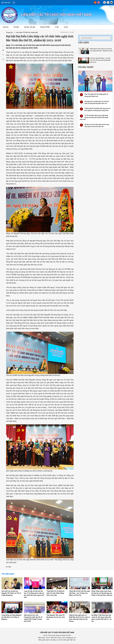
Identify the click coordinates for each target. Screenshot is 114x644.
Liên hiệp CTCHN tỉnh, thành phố (27, 32)
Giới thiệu (16, 27)
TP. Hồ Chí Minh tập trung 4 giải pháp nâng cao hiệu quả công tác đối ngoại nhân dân (94, 117)
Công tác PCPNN (45, 27)
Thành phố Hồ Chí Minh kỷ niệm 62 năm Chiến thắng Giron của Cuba (55, 593)
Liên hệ (66, 27)
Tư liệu (58, 27)
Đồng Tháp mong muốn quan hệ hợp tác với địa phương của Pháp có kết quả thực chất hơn (102, 593)
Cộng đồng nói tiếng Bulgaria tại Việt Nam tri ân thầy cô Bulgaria (11, 617)
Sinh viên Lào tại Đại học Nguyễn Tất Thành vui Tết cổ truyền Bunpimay (11, 593)
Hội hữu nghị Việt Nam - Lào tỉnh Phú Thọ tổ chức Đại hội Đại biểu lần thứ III (100, 60)
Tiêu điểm (83, 43)
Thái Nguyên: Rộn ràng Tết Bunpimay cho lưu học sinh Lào (56, 617)
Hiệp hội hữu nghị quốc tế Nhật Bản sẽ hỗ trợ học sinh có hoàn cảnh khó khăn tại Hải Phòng (79, 618)
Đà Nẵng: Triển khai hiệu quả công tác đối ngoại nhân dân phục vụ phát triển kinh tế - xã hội (101, 618)
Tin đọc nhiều (86, 67)
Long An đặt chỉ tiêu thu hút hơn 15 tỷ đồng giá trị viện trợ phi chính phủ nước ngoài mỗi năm (34, 594)
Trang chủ (5, 27)
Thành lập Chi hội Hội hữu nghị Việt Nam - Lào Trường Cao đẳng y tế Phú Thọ (79, 593)
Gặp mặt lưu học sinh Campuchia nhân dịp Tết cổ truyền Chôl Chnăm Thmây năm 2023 (33, 618)
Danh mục (6, 3)
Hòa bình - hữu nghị (29, 27)
